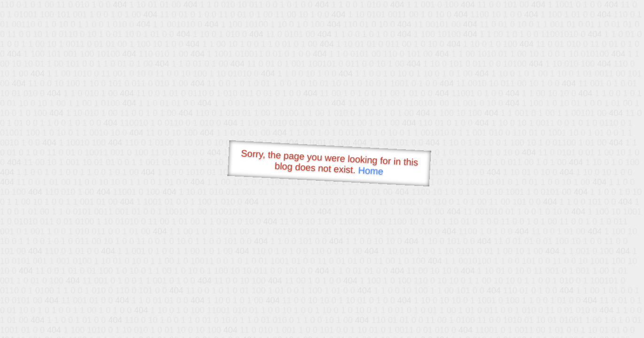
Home (371, 171)
